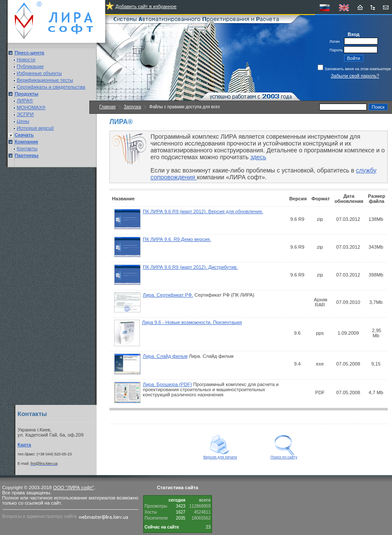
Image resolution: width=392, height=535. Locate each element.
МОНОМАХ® (31, 107)
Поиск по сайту (284, 455)
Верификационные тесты (45, 80)
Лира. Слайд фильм (165, 356)
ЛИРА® (25, 101)
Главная (107, 107)
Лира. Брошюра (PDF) (167, 384)
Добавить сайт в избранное (146, 6)
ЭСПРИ (25, 114)
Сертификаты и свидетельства (51, 87)
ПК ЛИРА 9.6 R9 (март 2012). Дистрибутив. (190, 267)
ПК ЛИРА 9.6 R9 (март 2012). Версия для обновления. (203, 211)
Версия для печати (220, 455)
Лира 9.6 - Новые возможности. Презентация (192, 322)
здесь (258, 157)
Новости (26, 59)
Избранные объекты (39, 73)
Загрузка (133, 107)
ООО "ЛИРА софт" (74, 487)
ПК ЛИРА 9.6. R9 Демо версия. (177, 239)
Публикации (30, 66)
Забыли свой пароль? (355, 76)
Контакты (27, 149)
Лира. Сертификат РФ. (168, 295)
